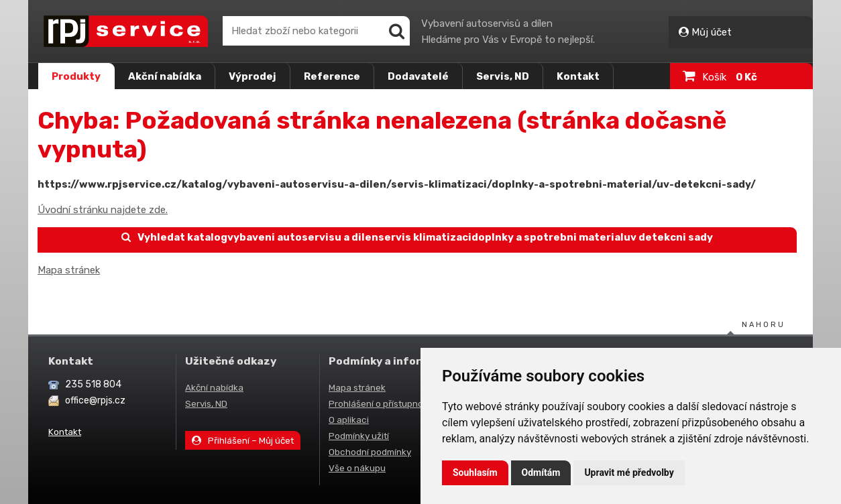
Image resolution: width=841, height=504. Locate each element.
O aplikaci (349, 420)
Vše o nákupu (357, 468)
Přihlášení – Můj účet (243, 440)
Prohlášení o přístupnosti (381, 403)
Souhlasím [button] (475, 472)
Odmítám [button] (541, 472)
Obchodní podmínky (370, 452)
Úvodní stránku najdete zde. (103, 210)
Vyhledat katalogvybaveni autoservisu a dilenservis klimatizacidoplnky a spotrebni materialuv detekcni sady (417, 237)
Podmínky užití (359, 436)
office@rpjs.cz (95, 400)
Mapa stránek (69, 270)
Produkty (76, 76)
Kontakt (578, 76)
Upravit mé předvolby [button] (629, 472)
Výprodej (253, 76)
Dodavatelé (418, 76)
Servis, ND (503, 76)
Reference (332, 76)
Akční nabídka (165, 76)
